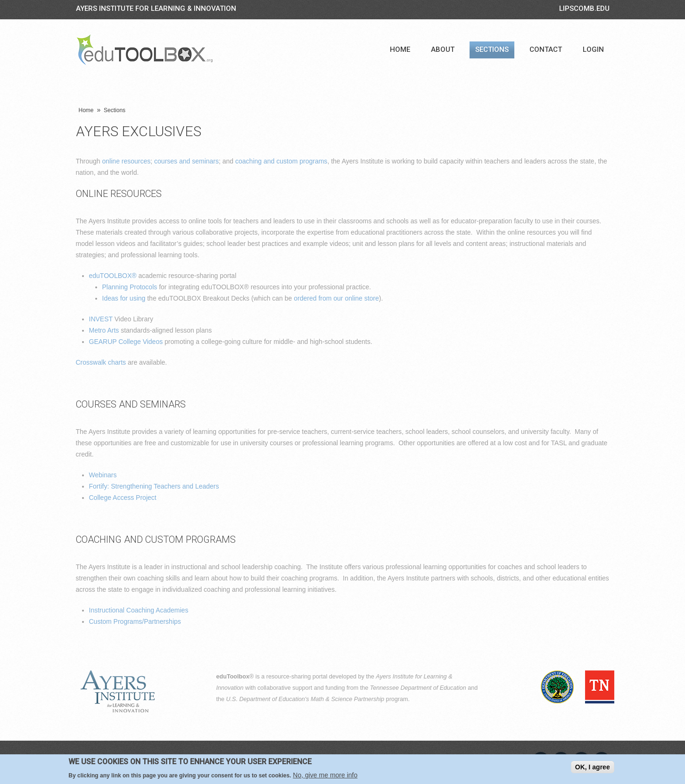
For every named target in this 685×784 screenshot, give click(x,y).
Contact (546, 49)
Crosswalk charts (101, 362)
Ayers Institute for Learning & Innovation (156, 8)
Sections (492, 49)
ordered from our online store (336, 298)
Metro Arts (104, 330)
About (443, 49)
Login (593, 49)
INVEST (101, 319)
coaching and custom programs (281, 161)
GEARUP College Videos (126, 342)
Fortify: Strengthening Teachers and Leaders (154, 486)
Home (400, 49)
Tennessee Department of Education (418, 688)
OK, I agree (593, 767)
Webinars (103, 475)
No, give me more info (325, 776)
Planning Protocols (130, 287)
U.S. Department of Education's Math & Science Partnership (305, 699)
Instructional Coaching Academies (139, 610)
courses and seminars (186, 161)
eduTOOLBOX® (113, 276)
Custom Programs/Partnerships (135, 621)
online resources (127, 161)
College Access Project (123, 498)
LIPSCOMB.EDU (584, 8)
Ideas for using (124, 298)
